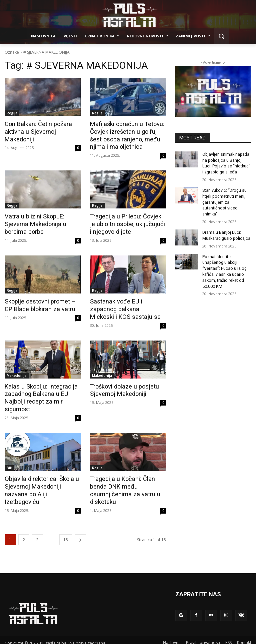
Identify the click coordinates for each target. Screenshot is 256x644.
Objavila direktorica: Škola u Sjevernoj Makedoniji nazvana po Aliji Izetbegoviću (42, 482)
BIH (9, 464)
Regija (12, 113)
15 (66, 534)
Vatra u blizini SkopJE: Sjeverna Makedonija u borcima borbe (33, 223)
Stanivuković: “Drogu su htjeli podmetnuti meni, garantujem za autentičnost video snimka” (224, 200)
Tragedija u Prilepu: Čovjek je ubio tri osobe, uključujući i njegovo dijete (126, 223)
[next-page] (80, 534)
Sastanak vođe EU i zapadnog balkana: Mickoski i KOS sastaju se (127, 307)
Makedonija (17, 373)
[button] (221, 36)
